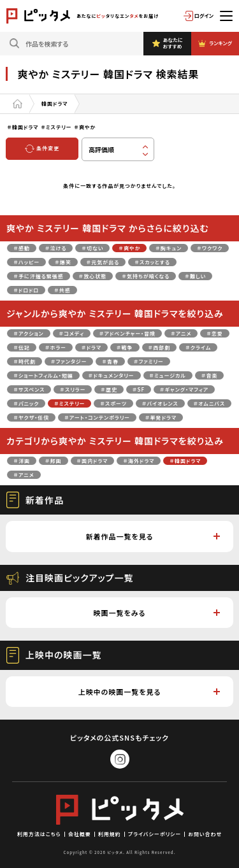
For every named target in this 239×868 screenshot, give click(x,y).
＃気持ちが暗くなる (146, 276)
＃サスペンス (29, 389)
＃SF (139, 389)
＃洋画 (22, 461)
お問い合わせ (205, 834)
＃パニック (26, 403)
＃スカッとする (152, 262)
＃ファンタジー (69, 361)
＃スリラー (73, 389)
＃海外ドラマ (139, 461)
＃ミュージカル (168, 375)
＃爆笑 (63, 262)
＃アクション (28, 333)
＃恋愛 (215, 333)
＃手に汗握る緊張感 (38, 276)
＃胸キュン (169, 248)
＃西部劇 (160, 347)
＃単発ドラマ (161, 417)
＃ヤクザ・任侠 (31, 417)
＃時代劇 (25, 361)
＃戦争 (125, 347)
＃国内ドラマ (93, 461)
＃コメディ (72, 333)
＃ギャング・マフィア (184, 389)
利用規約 (110, 834)
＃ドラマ (91, 347)
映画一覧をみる (157, 613)
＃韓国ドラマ (185, 461)
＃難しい (195, 276)
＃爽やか (129, 248)
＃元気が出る (103, 262)
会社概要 (80, 834)
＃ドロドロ (26, 290)
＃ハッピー (26, 262)
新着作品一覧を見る (152, 536)
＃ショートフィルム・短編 (43, 375)
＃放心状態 (93, 276)
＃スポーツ (113, 403)
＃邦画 (54, 461)
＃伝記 (22, 347)
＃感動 (22, 248)
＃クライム (198, 347)
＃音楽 (210, 375)
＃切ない (92, 248)
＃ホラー (56, 347)
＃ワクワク (210, 248)
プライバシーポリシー (155, 834)
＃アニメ (181, 333)
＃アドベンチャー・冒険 (127, 333)
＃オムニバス (209, 403)
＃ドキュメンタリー (112, 375)
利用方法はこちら (39, 834)
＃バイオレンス (160, 403)
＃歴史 (109, 389)
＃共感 (62, 290)
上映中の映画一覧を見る (149, 692)
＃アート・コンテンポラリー (97, 417)
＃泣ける (56, 248)
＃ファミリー (149, 361)
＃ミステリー (69, 403)
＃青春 (110, 361)
